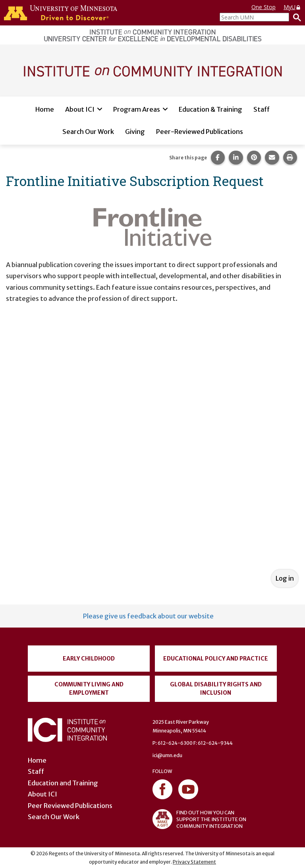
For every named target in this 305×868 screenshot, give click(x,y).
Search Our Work (88, 132)
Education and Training (63, 783)
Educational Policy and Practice (216, 659)
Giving (135, 132)
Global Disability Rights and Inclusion (216, 689)
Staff (262, 109)
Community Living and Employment (89, 689)
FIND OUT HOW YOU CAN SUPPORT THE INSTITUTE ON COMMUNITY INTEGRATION (199, 819)
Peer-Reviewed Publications (200, 132)
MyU (292, 7)
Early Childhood (89, 659)
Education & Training (210, 109)
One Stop (263, 7)
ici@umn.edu (167, 755)
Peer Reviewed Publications (70, 806)
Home (45, 109)
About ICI (80, 109)
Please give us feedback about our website (148, 616)
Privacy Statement (194, 862)
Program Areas (137, 109)
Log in (285, 578)
